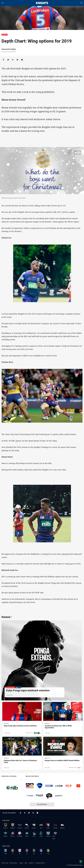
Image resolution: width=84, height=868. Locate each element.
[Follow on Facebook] (25, 813)
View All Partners (42, 804)
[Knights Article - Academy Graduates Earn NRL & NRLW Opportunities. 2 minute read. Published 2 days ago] (63, 719)
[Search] (81, 3)
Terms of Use (5, 863)
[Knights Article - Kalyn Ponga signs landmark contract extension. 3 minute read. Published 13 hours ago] (22, 719)
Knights (5, 35)
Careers (21, 863)
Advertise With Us (40, 863)
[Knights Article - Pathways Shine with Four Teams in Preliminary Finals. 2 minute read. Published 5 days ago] (22, 753)
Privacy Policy (13, 863)
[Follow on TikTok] (20, 813)
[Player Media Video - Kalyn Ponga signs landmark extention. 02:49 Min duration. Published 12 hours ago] (42, 660)
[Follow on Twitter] (29, 813)
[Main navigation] (3, 3)
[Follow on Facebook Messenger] (37, 813)
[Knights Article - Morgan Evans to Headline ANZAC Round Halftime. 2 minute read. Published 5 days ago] (63, 753)
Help (26, 863)
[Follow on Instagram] (33, 813)
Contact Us (31, 863)
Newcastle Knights (9, 49)
